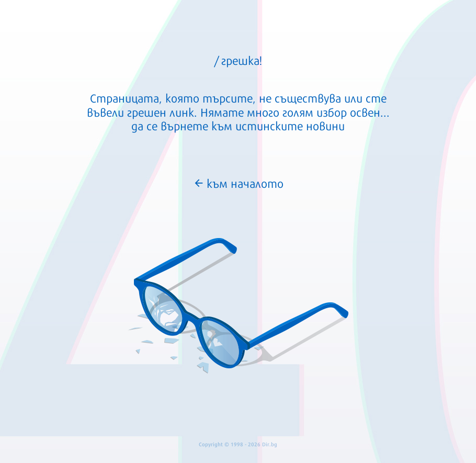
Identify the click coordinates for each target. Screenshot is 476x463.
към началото (238, 183)
